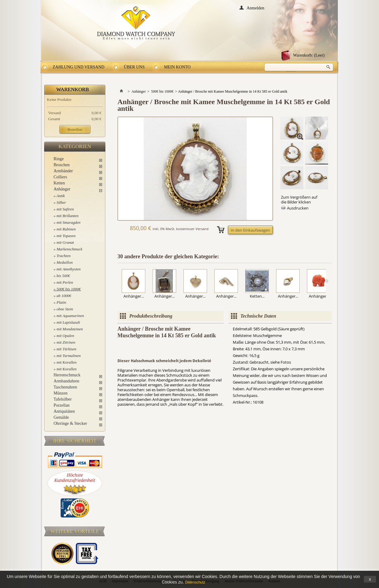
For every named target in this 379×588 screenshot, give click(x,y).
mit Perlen (65, 282)
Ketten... (257, 296)
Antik (61, 196)
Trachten (64, 256)
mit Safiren (65, 209)
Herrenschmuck (67, 375)
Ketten (59, 183)
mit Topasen (66, 236)
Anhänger (62, 189)
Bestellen (75, 129)
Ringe (59, 159)
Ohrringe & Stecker (70, 423)
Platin (61, 302)
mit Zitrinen (66, 342)
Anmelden (255, 8)
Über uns (134, 67)
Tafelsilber (63, 399)
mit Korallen (67, 362)
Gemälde (61, 417)
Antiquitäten (64, 411)
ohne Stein (65, 309)
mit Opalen (65, 336)
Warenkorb (73, 89)
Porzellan (62, 405)
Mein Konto (177, 67)
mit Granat (65, 242)
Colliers (60, 177)
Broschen (62, 165)
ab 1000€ (64, 296)
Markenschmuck (69, 249)
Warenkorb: (309, 55)
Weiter (327, 281)
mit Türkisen (66, 349)
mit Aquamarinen (70, 316)
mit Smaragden (69, 222)
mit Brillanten (68, 216)
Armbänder (63, 171)
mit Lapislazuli (68, 322)
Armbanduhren (66, 381)
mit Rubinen (66, 229)
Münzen (61, 393)
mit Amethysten (69, 269)
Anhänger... (134, 296)
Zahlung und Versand (79, 67)
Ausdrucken (298, 208)
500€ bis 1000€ (69, 289)
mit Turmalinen (69, 356)
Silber (61, 202)
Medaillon (65, 262)
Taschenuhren (65, 387)
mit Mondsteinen (70, 329)
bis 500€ (63, 276)
